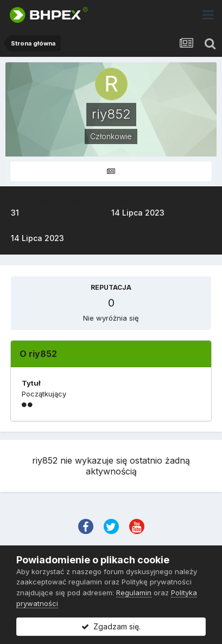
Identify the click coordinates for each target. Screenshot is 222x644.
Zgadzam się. (111, 626)
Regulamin (134, 593)
